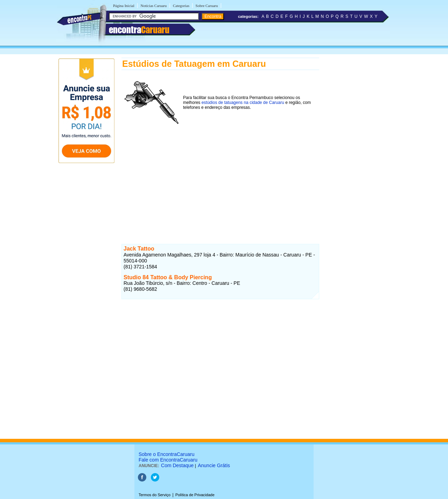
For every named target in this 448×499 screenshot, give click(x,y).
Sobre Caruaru (207, 6)
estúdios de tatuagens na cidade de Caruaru (243, 103)
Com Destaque (177, 465)
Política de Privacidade (195, 495)
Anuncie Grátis (214, 465)
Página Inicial (124, 6)
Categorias (181, 6)
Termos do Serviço (155, 495)
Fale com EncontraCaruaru (168, 460)
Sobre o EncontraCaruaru (167, 454)
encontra (139, 30)
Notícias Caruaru (153, 6)
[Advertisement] (220, 178)
